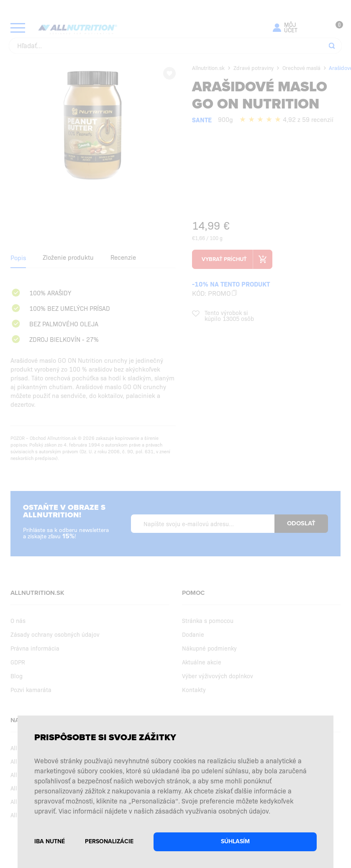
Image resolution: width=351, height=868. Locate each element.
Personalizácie (109, 841)
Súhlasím (235, 841)
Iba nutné (50, 841)
